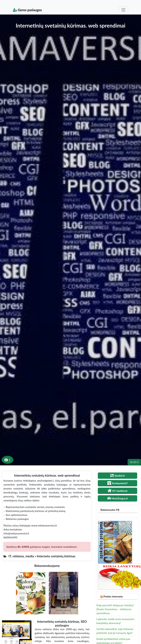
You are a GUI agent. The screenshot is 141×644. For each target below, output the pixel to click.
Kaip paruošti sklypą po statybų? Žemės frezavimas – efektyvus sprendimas (115, 609)
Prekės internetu (113, 596)
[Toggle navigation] (123, 10)
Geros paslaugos (27, 10)
